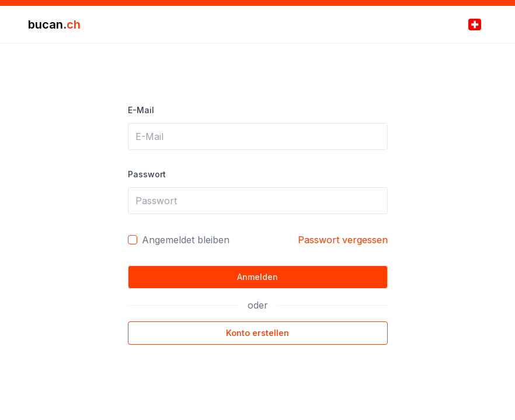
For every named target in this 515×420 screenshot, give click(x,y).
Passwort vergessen (343, 240)
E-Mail (141, 110)
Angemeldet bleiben (186, 240)
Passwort (147, 174)
